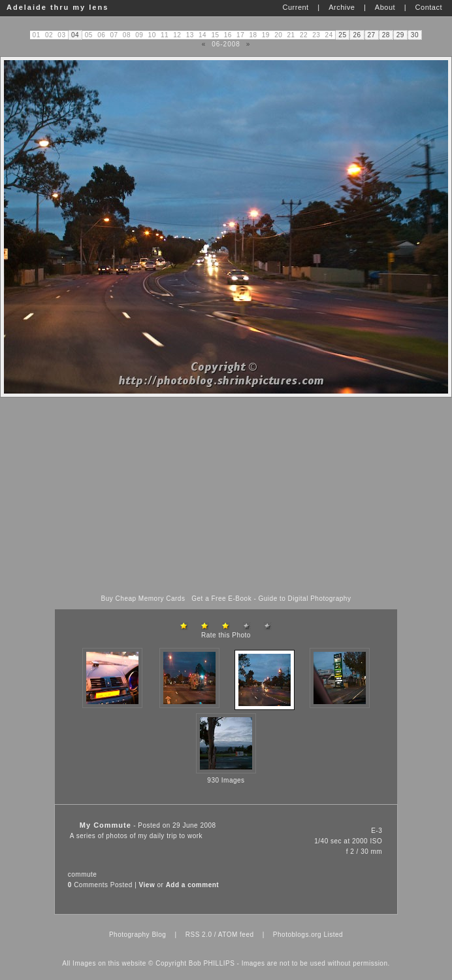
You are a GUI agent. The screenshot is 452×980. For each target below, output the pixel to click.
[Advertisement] (226, 496)
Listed (333, 935)
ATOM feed (236, 935)
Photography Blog (138, 935)
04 (75, 35)
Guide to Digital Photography (305, 599)
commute (83, 874)
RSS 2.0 (199, 935)
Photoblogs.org (297, 935)
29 (400, 35)
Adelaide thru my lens (57, 7)
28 (386, 35)
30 (415, 35)
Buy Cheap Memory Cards (143, 599)
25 (342, 35)
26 (357, 35)
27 (372, 35)
